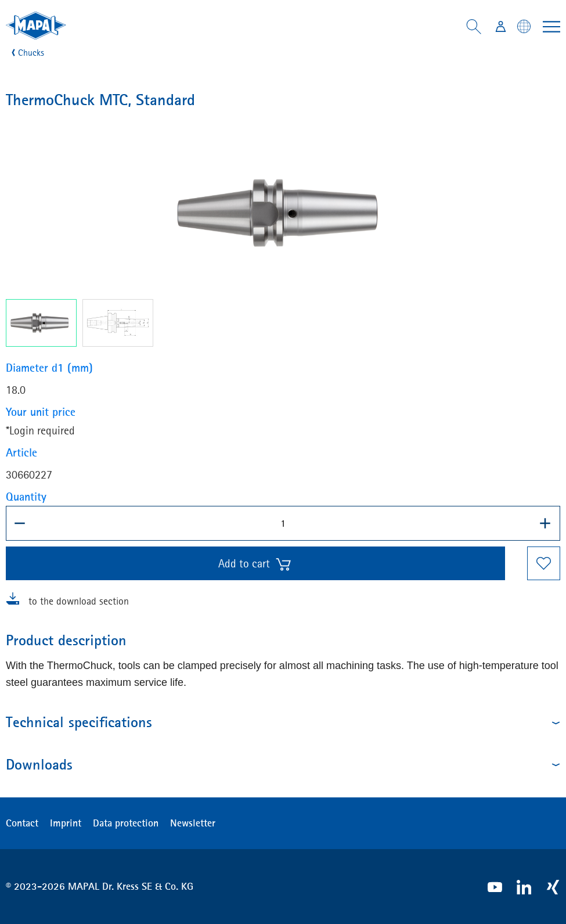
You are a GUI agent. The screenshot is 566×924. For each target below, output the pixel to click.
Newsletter (193, 823)
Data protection (126, 823)
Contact (22, 823)
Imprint (66, 823)
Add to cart (255, 564)
